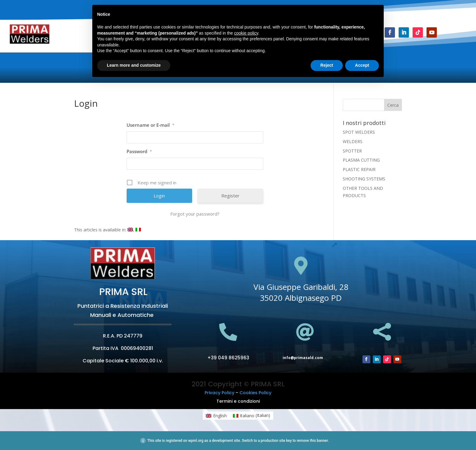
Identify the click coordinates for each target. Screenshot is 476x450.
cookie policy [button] (246, 33)
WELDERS (353, 141)
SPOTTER (352, 151)
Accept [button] (362, 65)
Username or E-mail (151, 125)
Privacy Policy (219, 393)
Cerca (393, 105)
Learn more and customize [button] (134, 65)
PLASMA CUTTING (361, 160)
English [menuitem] (220, 416)
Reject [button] (327, 65)
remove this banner (312, 441)
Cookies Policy (255, 393)
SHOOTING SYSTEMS (364, 179)
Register (230, 196)
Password (139, 151)
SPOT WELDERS (359, 132)
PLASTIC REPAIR (359, 169)
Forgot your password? (195, 214)
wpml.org (196, 441)
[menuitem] (130, 230)
